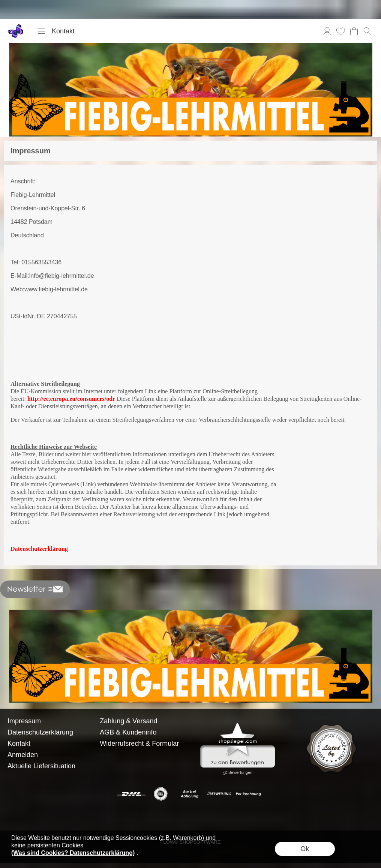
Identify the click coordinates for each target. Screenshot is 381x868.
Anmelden (327, 31)
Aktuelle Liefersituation (41, 766)
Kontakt (63, 31)
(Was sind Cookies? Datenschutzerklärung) (73, 853)
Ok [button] (305, 849)
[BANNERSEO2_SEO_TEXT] (191, 613)
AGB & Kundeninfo (128, 732)
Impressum (24, 721)
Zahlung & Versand (128, 721)
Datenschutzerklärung (39, 549)
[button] (41, 31)
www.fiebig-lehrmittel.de (56, 289)
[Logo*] (16, 27)
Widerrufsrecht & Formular (139, 744)
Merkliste (340, 31)
